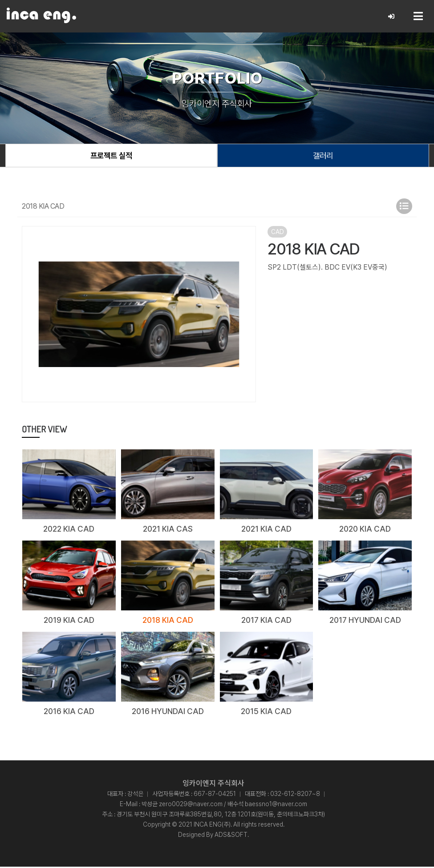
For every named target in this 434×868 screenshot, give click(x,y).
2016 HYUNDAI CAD (168, 712)
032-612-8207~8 (295, 795)
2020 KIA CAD (365, 530)
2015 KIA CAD (266, 712)
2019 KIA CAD (69, 621)
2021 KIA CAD (266, 530)
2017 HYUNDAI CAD (365, 621)
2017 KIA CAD (266, 621)
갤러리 (323, 156)
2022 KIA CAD (69, 530)
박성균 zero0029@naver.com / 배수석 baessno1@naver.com (224, 805)
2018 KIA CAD (168, 621)
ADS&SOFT (231, 836)
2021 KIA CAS (168, 530)
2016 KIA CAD (69, 712)
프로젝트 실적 (111, 156)
